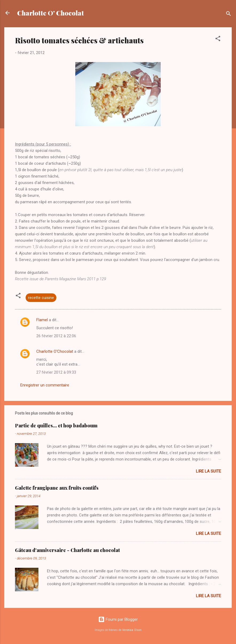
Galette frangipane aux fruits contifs (57, 488)
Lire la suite (209, 471)
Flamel (42, 320)
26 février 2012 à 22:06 (56, 336)
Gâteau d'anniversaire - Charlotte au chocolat (67, 550)
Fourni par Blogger (118, 619)
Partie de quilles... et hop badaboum (56, 425)
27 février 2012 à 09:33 (56, 372)
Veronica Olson (132, 630)
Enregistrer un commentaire (45, 385)
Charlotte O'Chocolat (55, 351)
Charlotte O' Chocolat (50, 13)
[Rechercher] (229, 15)
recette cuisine (41, 298)
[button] (218, 39)
